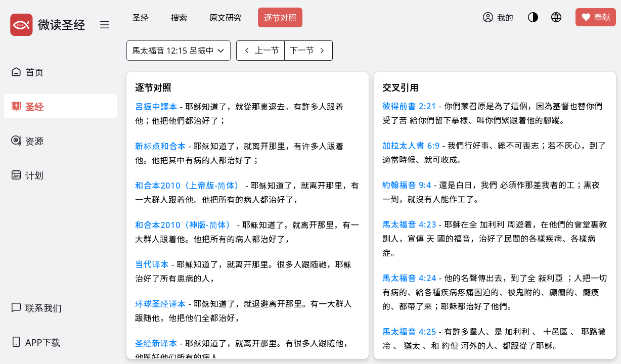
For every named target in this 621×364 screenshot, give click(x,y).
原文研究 (226, 18)
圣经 (141, 18)
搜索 (179, 18)
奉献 (596, 17)
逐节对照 (280, 18)
